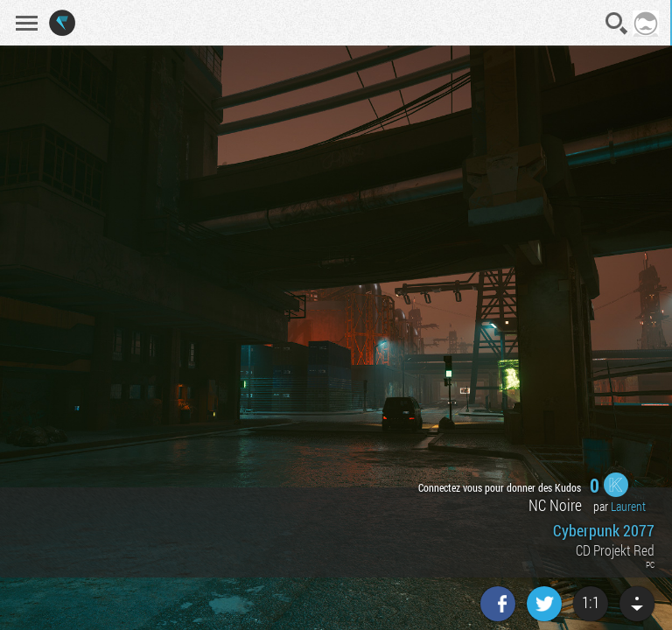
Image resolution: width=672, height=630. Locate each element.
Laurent (628, 506)
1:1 (591, 602)
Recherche (617, 24)
